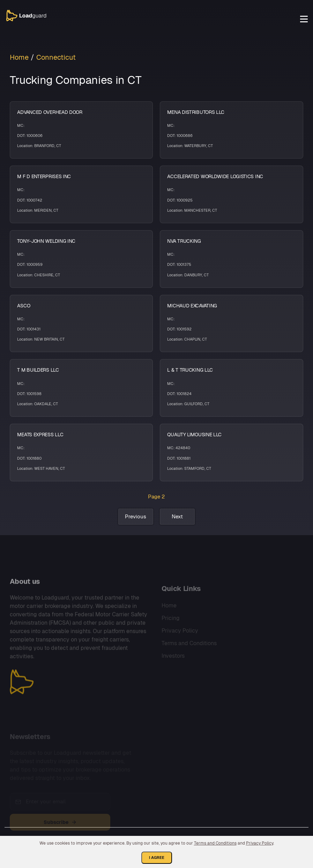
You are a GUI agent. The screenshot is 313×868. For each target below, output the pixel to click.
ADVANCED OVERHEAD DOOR (50, 112)
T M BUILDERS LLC (38, 370)
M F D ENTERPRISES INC (44, 176)
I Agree (157, 858)
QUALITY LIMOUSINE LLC (194, 435)
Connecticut (56, 57)
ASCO (24, 306)
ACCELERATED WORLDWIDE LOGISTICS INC (215, 176)
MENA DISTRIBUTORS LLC (196, 112)
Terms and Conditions (189, 653)
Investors (173, 665)
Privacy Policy (180, 640)
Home (19, 57)
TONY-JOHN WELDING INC (46, 241)
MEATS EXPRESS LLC (40, 435)
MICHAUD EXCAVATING (192, 306)
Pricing (171, 628)
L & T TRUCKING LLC (190, 370)
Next (177, 516)
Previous (136, 516)
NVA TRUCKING (184, 241)
